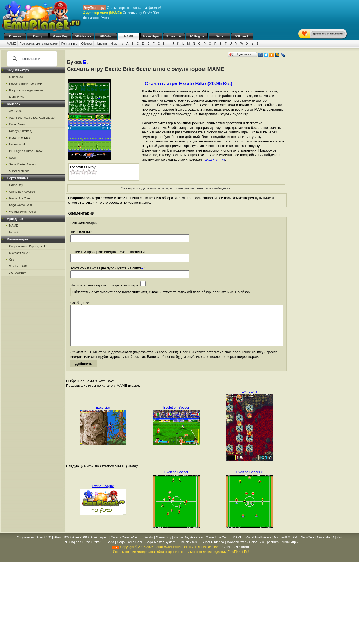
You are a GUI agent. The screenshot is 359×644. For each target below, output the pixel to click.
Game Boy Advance (22, 192)
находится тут (214, 159)
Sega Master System (23, 164)
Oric (12, 259)
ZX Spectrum (18, 273)
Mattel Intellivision (21, 138)
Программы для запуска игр (39, 44)
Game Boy (60, 36)
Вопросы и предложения (26, 90)
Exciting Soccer (176, 480)
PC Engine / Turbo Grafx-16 (27, 151)
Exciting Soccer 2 (250, 480)
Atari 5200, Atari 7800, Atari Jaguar (32, 118)
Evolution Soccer (176, 415)
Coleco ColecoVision (126, 545)
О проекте (16, 77)
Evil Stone (250, 399)
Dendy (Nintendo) (21, 131)
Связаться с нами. (236, 555)
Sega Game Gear (21, 205)
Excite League (103, 494)
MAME (129, 36)
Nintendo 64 (174, 36)
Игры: (115, 44)
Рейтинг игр (70, 44)
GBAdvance (83, 36)
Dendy (38, 36)
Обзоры (87, 44)
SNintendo (242, 36)
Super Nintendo (19, 171)
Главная (15, 36)
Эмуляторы (26, 545)
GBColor (106, 36)
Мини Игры (151, 36)
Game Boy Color (20, 198)
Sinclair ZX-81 (18, 266)
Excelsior (103, 415)
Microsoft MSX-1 (20, 253)
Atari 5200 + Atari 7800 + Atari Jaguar (81, 545)
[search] (31, 59)
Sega (219, 36)
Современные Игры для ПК (28, 246)
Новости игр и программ (26, 84)
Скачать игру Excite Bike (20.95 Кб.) (189, 84)
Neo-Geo (15, 232)
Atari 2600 (16, 111)
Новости (101, 44)
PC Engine (197, 36)
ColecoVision (18, 124)
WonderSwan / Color (23, 212)
